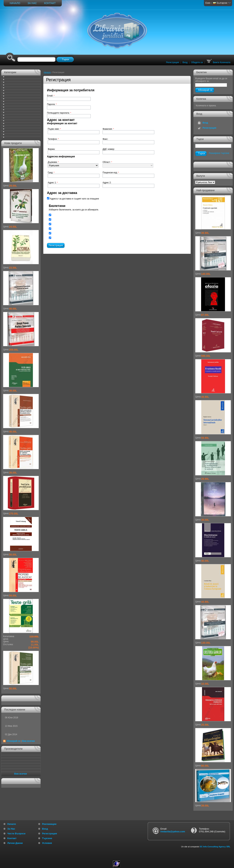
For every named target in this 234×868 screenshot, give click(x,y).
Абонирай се (13, 741)
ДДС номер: (109, 149)
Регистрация (173, 62)
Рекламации (49, 824)
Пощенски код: (111, 173)
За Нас (32, 3)
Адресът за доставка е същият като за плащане (73, 199)
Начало (15, 3)
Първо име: (54, 129)
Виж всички (28, 741)
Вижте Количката (218, 62)
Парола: (52, 104)
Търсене (47, 838)
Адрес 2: (107, 183)
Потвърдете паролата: (59, 113)
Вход (185, 62)
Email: (51, 96)
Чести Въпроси (16, 834)
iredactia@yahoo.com (173, 831)
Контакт (50, 3)
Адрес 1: (53, 183)
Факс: (105, 139)
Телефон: (53, 139)
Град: (51, 173)
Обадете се (197, 62)
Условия (47, 843)
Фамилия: (108, 129)
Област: (107, 162)
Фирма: (51, 149)
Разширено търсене (219, 153)
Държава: (53, 162)
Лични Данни (15, 843)
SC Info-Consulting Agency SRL (215, 847)
